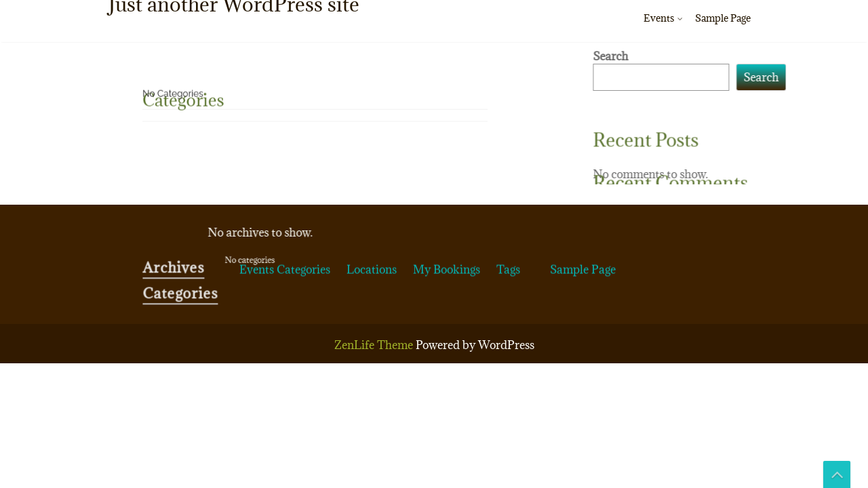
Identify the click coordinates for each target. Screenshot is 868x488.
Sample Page (723, 18)
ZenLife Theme (375, 345)
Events (659, 18)
